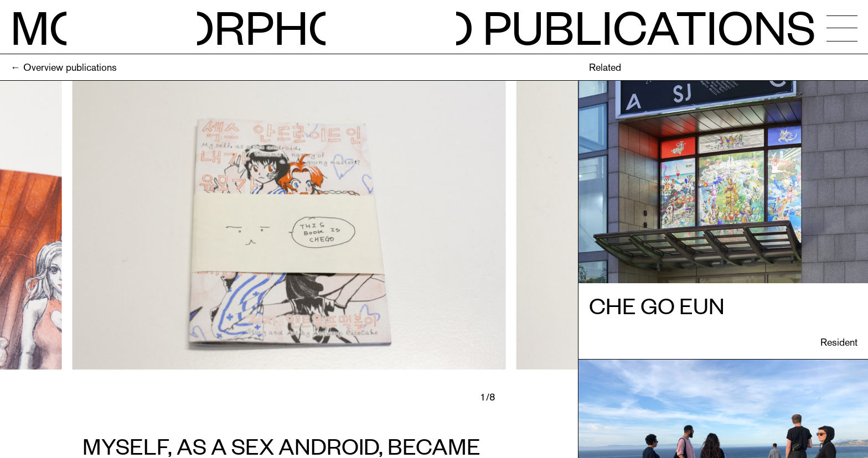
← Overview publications (64, 67)
